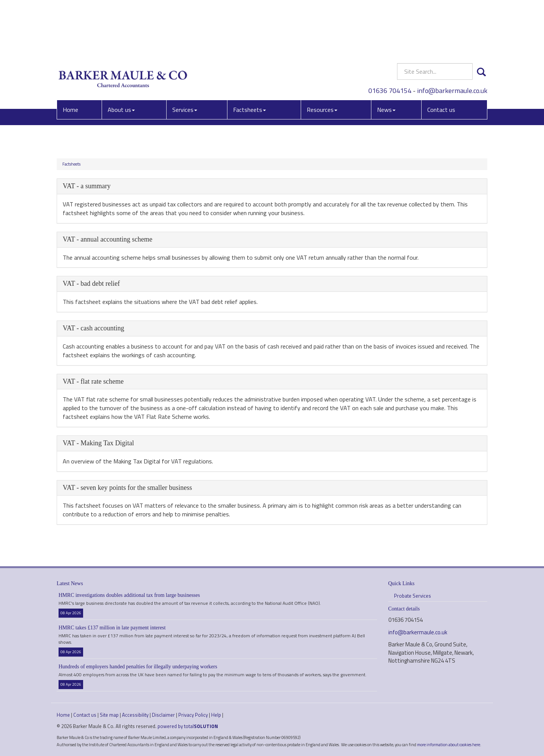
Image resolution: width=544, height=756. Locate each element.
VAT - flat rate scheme (93, 381)
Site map (109, 715)
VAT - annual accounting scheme (107, 239)
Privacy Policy (193, 715)
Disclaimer (163, 715)
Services (185, 55)
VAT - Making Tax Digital (98, 443)
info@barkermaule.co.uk (452, 36)
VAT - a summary (87, 186)
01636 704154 (390, 36)
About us (121, 55)
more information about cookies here (449, 744)
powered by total (188, 726)
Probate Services (413, 596)
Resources (322, 55)
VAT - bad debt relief (91, 283)
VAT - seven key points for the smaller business (127, 488)
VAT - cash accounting (93, 328)
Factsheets (250, 55)
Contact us (441, 55)
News (386, 55)
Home (70, 55)
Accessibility (135, 715)
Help (216, 715)
